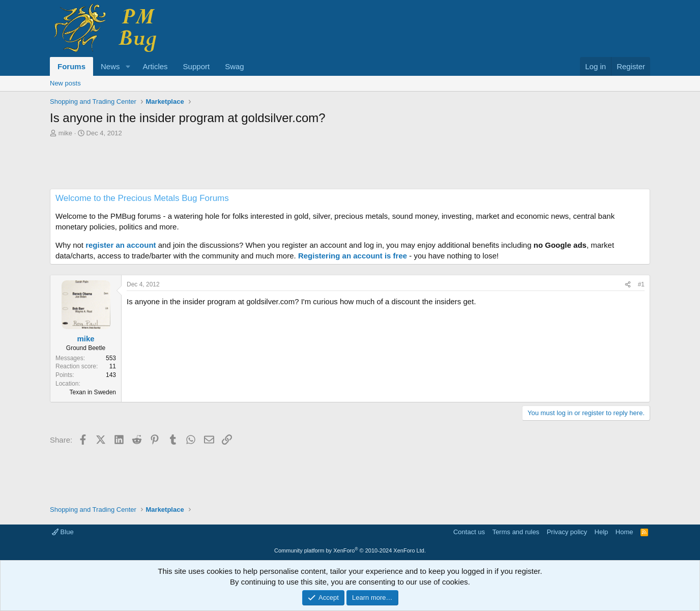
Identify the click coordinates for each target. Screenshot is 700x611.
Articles (155, 66)
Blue (63, 532)
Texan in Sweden (93, 392)
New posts (65, 83)
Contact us (469, 532)
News (110, 66)
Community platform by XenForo (350, 550)
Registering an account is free (353, 256)
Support (197, 66)
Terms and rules (516, 532)
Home (624, 532)
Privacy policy (567, 532)
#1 (641, 284)
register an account (121, 245)
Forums (71, 66)
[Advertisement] (350, 166)
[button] (128, 66)
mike (65, 133)
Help (602, 532)
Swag (235, 66)
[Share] (628, 285)
